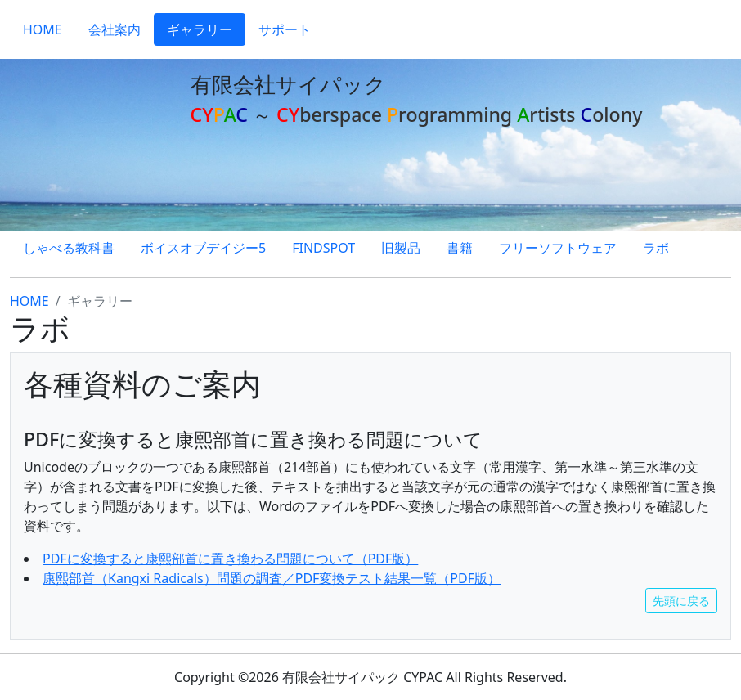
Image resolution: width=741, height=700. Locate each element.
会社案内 (115, 29)
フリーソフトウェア (558, 248)
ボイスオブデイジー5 (203, 248)
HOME (43, 29)
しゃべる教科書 (69, 248)
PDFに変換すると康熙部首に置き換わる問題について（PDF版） (230, 559)
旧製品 (401, 248)
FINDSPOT (323, 248)
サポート (285, 29)
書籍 (460, 248)
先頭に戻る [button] (681, 601)
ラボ (656, 248)
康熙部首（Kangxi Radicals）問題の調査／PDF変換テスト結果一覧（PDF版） (272, 578)
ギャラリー (200, 29)
